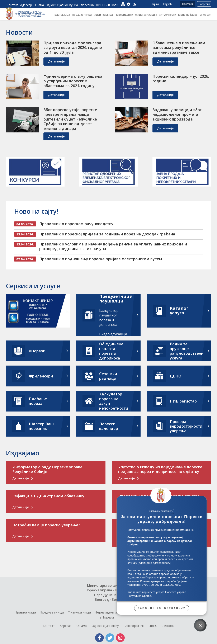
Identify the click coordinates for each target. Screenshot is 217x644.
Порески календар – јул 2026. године (181, 79)
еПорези (107, 617)
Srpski (155, 4)
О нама (82, 626)
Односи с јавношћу (105, 626)
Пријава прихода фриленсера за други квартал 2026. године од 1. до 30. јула (73, 48)
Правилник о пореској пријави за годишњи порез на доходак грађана (107, 234)
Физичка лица (79, 612)
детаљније (56, 61)
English (168, 4)
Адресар (66, 626)
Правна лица (25, 612)
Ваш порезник (134, 626)
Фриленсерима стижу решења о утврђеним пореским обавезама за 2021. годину (73, 81)
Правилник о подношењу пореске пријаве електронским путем (101, 259)
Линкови (168, 626)
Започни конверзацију (162, 608)
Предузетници (52, 612)
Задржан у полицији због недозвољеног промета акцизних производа (177, 114)
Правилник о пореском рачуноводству (76, 224)
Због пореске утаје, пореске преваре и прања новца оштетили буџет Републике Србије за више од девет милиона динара (70, 119)
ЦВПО (153, 626)
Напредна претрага (204, 5)
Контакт (49, 626)
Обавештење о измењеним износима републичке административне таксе (179, 48)
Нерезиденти (106, 612)
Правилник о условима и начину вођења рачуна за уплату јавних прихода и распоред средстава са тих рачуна (113, 246)
